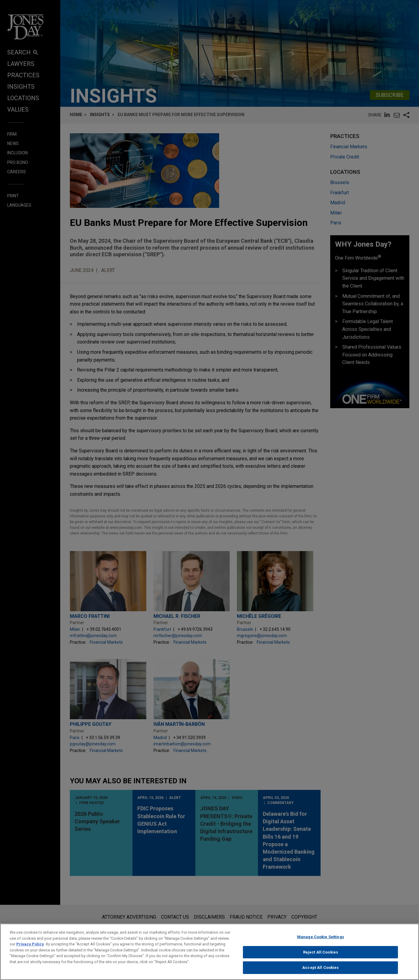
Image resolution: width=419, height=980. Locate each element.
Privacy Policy (30, 946)
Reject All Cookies (321, 955)
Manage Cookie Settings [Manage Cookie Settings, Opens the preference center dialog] (321, 939)
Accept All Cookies (320, 970)
